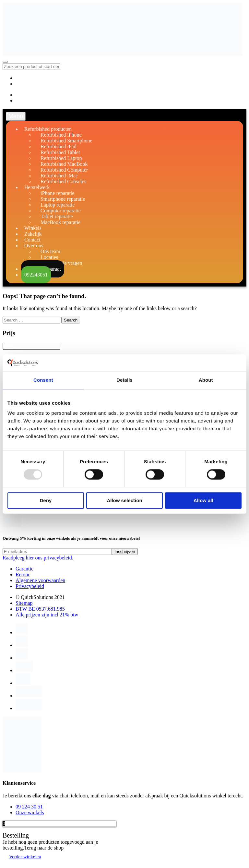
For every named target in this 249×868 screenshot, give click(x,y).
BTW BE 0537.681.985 (40, 609)
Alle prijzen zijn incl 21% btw (47, 615)
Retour (23, 575)
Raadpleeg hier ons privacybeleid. (38, 558)
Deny (46, 500)
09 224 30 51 (29, 807)
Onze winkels (30, 812)
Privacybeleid (30, 586)
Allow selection (124, 500)
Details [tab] (124, 380)
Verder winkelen (25, 857)
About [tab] (206, 380)
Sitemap (24, 603)
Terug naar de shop (44, 848)
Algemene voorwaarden (40, 580)
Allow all (203, 500)
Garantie (24, 569)
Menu (16, 116)
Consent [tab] (43, 380)
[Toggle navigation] (5, 62)
